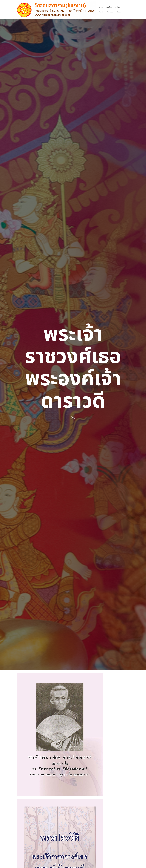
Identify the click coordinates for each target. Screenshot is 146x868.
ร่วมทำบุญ (109, 7)
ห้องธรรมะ (110, 12)
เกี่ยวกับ (101, 12)
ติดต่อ (119, 12)
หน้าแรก (101, 7)
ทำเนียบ (118, 7)
